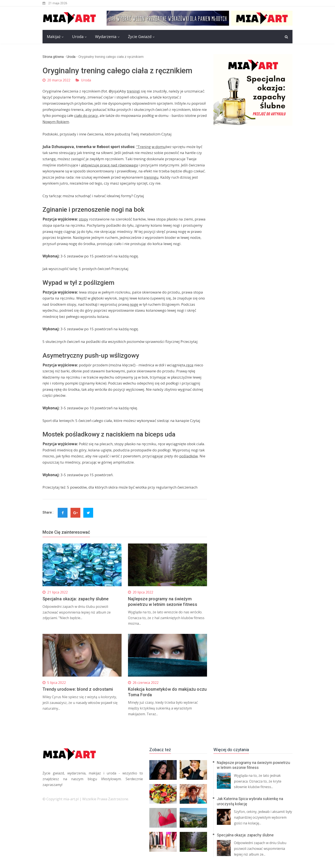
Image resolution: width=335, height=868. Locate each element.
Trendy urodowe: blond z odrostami (78, 689)
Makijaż (54, 37)
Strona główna (53, 57)
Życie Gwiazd (140, 37)
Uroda (78, 37)
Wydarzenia (106, 37)
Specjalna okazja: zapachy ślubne (76, 599)
